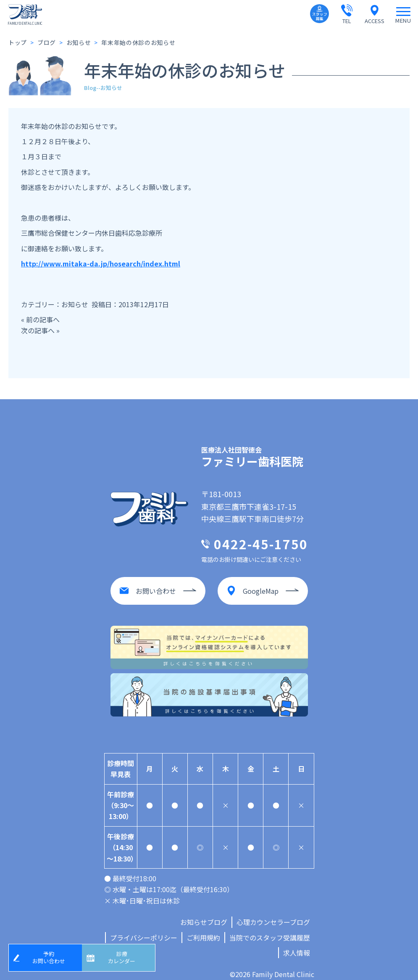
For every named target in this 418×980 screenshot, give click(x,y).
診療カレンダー (125, 956)
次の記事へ (38, 330)
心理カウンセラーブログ (273, 914)
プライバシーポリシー (144, 929)
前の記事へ (43, 319)
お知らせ (75, 304)
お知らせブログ (204, 914)
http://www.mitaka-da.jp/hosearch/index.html (101, 263)
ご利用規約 (203, 929)
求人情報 (297, 944)
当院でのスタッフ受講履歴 (270, 929)
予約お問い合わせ (52, 956)
